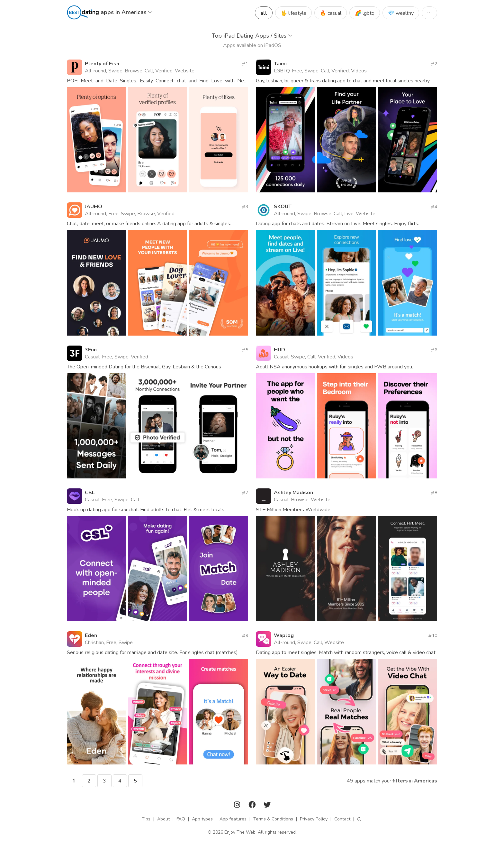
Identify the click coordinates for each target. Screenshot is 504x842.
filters (400, 781)
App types (202, 819)
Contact (342, 819)
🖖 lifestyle (293, 13)
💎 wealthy (401, 13)
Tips (146, 819)
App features (233, 819)
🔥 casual (331, 13)
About (163, 819)
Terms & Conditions (273, 819)
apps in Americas (126, 12)
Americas (426, 781)
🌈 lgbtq (365, 13)
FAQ (181, 819)
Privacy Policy (314, 819)
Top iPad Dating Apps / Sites (252, 36)
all (264, 13)
